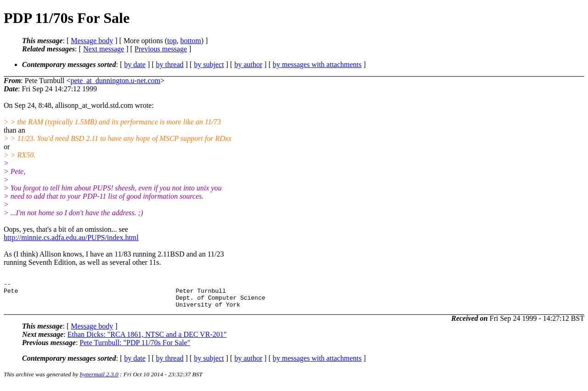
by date (135, 64)
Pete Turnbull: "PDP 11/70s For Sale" (135, 348)
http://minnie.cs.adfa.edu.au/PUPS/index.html (71, 237)
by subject (209, 64)
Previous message (161, 49)
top (172, 41)
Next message (104, 49)
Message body (92, 41)
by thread (170, 64)
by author (248, 64)
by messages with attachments (317, 64)
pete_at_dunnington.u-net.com (116, 81)
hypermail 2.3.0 (99, 380)
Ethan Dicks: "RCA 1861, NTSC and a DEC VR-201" (147, 340)
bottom (190, 41)
